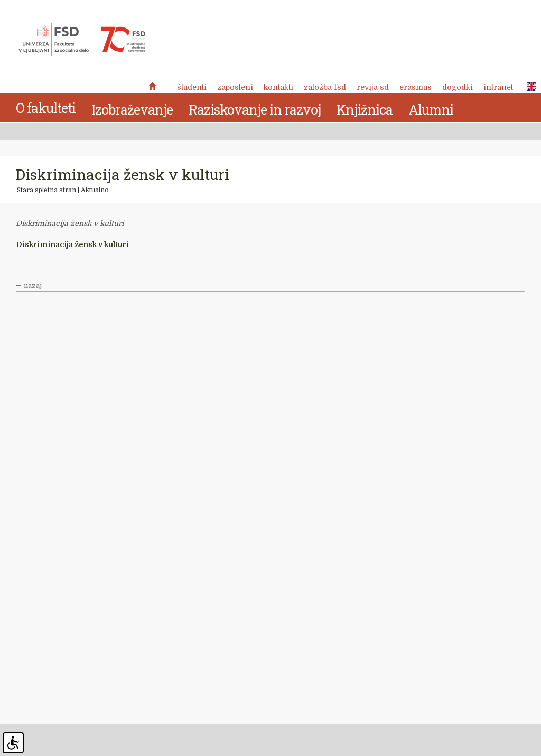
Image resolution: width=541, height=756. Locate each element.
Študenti (192, 87)
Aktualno (95, 190)
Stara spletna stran (46, 190)
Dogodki (458, 87)
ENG (528, 87)
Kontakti (278, 87)
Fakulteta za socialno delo (82, 40)
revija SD (373, 87)
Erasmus (416, 87)
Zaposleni (235, 87)
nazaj (33, 286)
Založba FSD (325, 87)
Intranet (498, 87)
